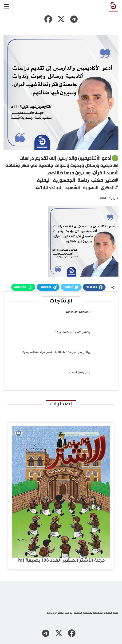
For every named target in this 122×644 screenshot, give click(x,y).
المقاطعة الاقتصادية (78, 312)
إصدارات (61, 405)
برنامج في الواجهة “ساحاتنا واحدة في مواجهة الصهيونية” (56, 352)
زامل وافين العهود (79, 373)
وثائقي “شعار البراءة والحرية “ (73, 332)
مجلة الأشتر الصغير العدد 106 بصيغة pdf (61, 561)
